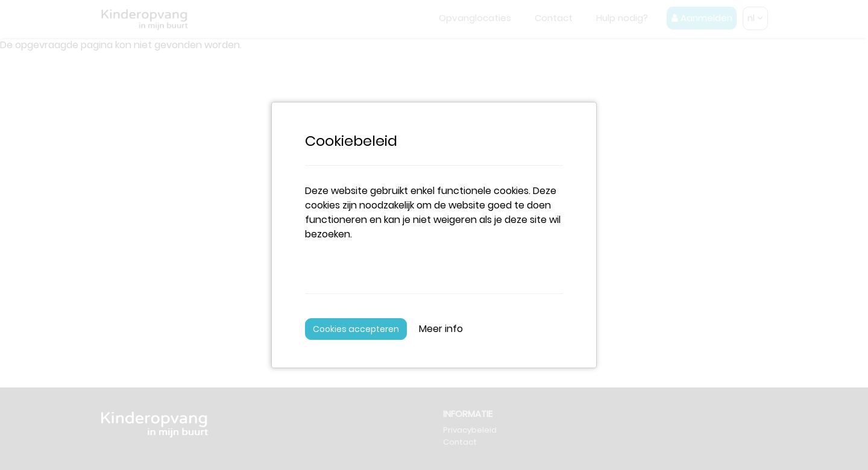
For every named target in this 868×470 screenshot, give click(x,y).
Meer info (441, 329)
